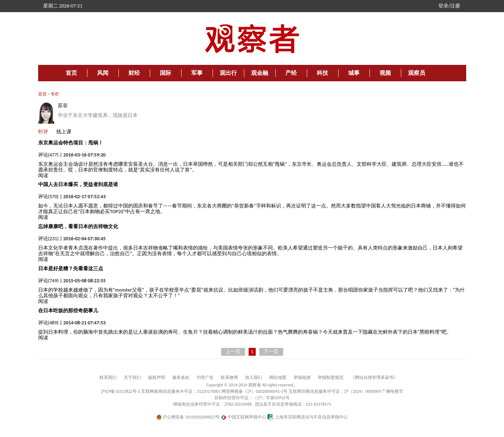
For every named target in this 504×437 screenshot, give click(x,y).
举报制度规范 (331, 377)
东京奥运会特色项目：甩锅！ (71, 143)
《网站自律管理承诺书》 (374, 377)
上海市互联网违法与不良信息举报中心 (308, 417)
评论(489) (49, 323)
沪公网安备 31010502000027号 (188, 417)
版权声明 (157, 377)
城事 (354, 73)
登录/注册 (449, 6)
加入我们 (254, 377)
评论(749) (49, 281)
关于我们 (132, 377)
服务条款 (181, 377)
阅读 (43, 176)
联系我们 (108, 377)
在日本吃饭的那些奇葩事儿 (68, 311)
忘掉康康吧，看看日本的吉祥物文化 (78, 227)
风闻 (103, 73)
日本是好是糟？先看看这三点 (71, 269)
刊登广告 (205, 377)
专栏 (55, 94)
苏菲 (63, 106)
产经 (291, 73)
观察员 (417, 73)
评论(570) (49, 197)
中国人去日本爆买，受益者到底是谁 (78, 184)
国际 (166, 73)
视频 (385, 73)
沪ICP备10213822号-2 (121, 391)
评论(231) (49, 239)
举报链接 (302, 377)
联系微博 (229, 377)
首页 (71, 73)
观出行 (228, 73)
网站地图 (278, 377)
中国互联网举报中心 (243, 417)
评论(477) (49, 155)
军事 (197, 73)
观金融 (260, 73)
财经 (134, 73)
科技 (322, 73)
